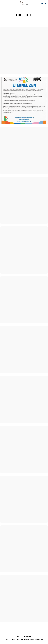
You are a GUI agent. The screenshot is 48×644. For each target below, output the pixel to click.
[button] (3, 3)
